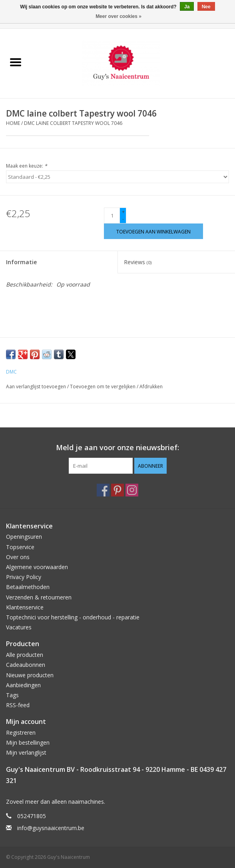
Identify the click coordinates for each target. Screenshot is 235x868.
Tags (12, 695)
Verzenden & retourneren (39, 597)
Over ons (18, 557)
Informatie (21, 262)
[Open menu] (16, 62)
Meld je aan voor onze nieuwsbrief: (117, 448)
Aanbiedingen (23, 685)
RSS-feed (18, 705)
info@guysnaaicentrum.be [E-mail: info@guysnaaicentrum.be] (51, 828)
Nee (206, 7)
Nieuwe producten (30, 675)
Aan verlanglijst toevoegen (37, 387)
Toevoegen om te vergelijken (103, 387)
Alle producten (25, 655)
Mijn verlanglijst (26, 752)
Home (13, 123)
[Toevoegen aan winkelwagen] (153, 231)
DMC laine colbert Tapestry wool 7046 (73, 123)
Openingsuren (24, 537)
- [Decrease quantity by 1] (123, 219)
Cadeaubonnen (26, 665)
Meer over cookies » (118, 16)
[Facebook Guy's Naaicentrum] (103, 490)
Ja (187, 7)
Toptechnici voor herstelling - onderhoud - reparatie (73, 617)
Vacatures (19, 627)
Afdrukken (151, 387)
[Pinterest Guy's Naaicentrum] (117, 490)
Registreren (21, 733)
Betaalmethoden (28, 587)
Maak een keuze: (27, 166)
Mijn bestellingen (28, 742)
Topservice (20, 547)
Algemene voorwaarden (37, 567)
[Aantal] (112, 216)
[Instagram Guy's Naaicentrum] (132, 490)
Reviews (138, 262)
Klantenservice (25, 607)
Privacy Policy (24, 577)
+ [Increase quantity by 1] (123, 212)
